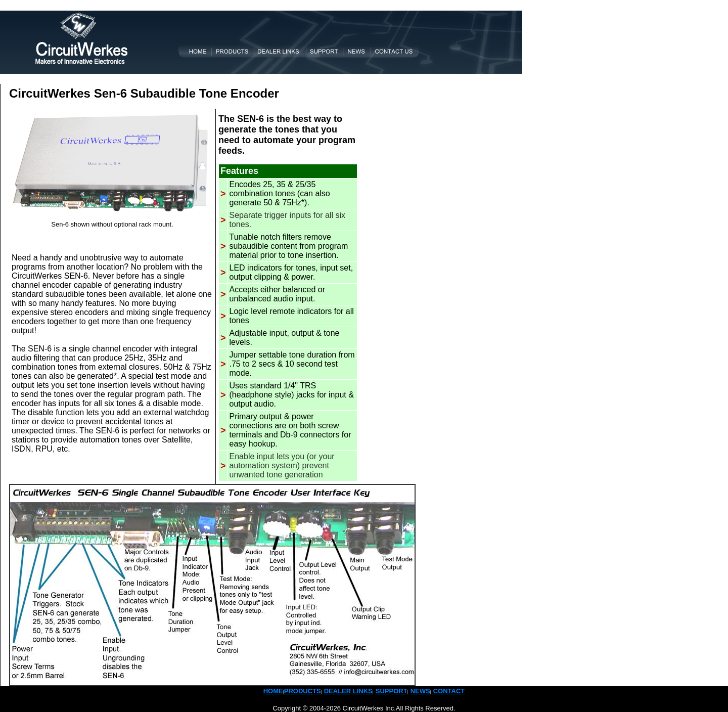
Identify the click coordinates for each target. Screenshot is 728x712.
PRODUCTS (303, 691)
